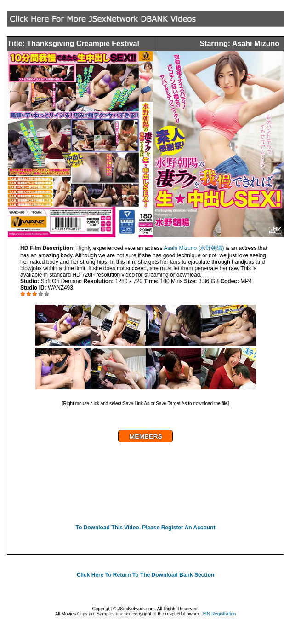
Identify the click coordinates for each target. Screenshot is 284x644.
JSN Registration (219, 614)
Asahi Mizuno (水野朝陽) (194, 248)
